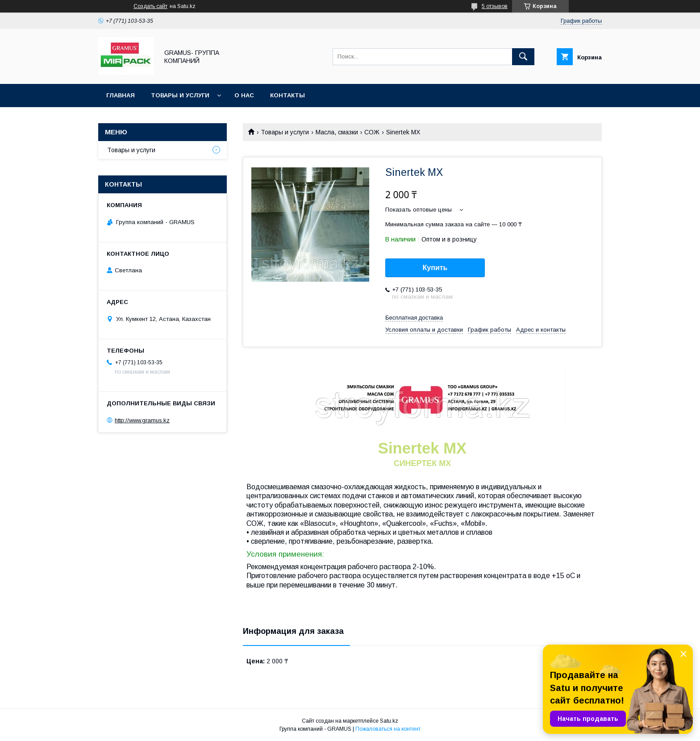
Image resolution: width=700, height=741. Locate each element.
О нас (244, 95)
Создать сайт (150, 6)
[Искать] (523, 57)
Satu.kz (389, 721)
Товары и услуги (180, 95)
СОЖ (372, 132)
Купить (435, 268)
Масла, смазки (337, 132)
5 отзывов (495, 6)
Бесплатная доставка (414, 318)
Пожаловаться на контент (388, 729)
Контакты (287, 95)
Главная (121, 95)
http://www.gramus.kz (142, 420)
